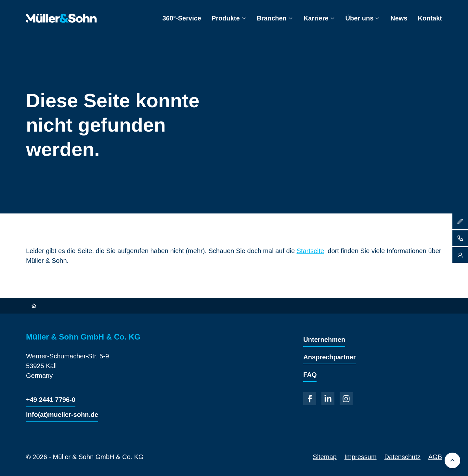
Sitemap (325, 457)
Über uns (363, 18)
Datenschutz (403, 457)
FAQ (310, 375)
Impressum (361, 457)
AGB (435, 457)
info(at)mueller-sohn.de (62, 415)
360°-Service (182, 18)
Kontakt (430, 18)
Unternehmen (324, 340)
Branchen (275, 18)
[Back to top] (452, 460)
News (399, 18)
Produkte (229, 18)
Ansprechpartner (329, 357)
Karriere (319, 18)
